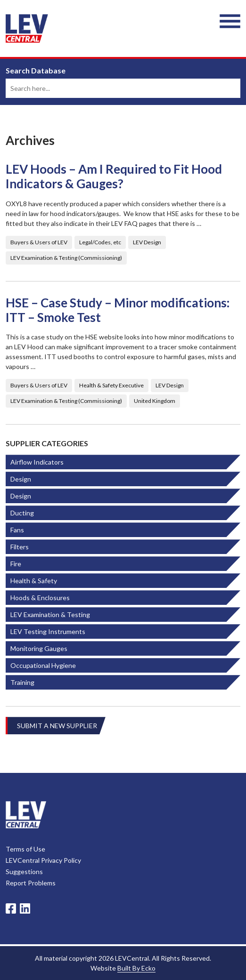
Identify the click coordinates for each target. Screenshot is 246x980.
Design (21, 479)
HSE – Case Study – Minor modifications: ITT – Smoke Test (118, 310)
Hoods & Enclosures (40, 598)
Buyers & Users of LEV (39, 242)
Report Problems (31, 883)
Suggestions (24, 872)
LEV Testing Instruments (48, 631)
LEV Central (27, 28)
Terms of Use (25, 849)
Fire (16, 564)
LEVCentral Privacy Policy (43, 860)
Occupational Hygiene (43, 665)
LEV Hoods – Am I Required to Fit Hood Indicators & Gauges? (114, 177)
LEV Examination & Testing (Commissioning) (66, 258)
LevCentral (26, 815)
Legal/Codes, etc (100, 242)
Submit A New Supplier (57, 726)
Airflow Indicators (37, 462)
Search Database (36, 71)
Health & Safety (34, 581)
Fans (17, 530)
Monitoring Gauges (39, 648)
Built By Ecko (136, 968)
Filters (20, 547)
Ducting (22, 513)
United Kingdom (155, 401)
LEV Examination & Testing (50, 615)
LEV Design (147, 242)
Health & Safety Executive (111, 385)
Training (22, 682)
